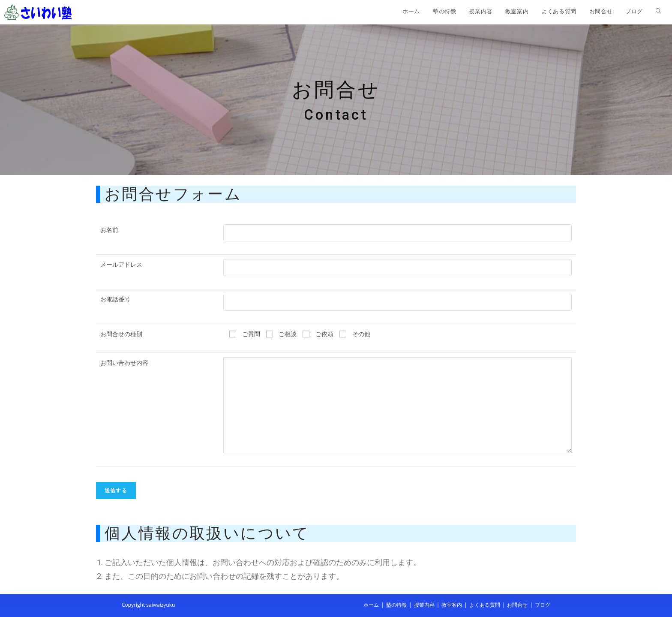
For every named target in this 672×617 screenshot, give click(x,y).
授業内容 (424, 605)
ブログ (543, 605)
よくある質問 (485, 605)
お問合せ (517, 605)
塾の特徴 (396, 605)
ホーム (371, 605)
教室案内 (452, 605)
